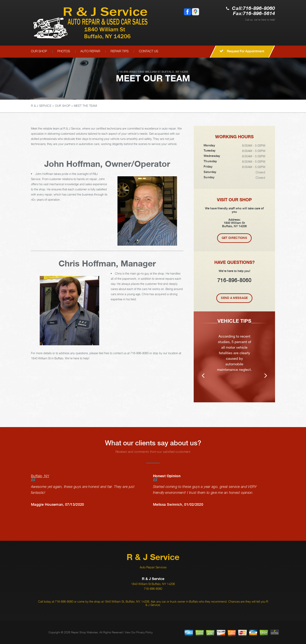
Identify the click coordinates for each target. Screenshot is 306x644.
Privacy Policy (144, 632)
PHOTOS (64, 51)
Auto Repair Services (153, 567)
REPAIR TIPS (120, 51)
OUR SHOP (39, 51)
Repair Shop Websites (84, 632)
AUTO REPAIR (90, 51)
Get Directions (234, 238)
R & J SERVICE (41, 106)
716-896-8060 (259, 9)
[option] (234, 357)
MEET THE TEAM (85, 106)
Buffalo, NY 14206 (175, 72)
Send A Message (234, 298)
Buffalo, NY (40, 476)
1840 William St (149, 72)
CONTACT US (149, 51)
